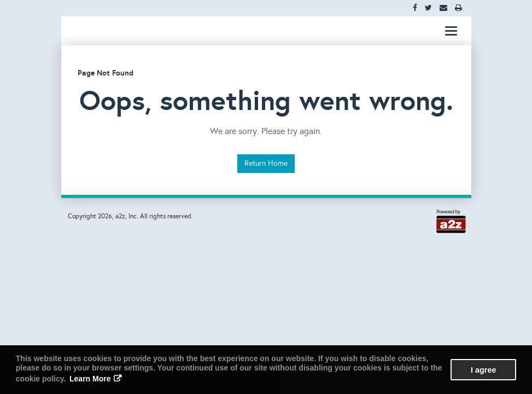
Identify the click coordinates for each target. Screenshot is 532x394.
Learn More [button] (90, 379)
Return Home (266, 163)
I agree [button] (483, 370)
